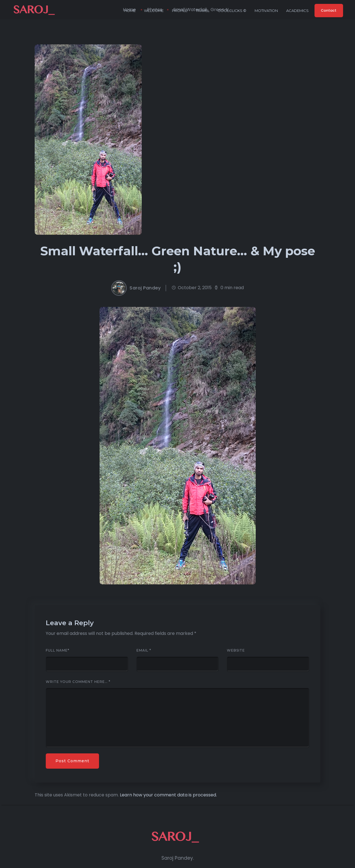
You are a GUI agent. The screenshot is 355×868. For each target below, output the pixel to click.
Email (144, 650)
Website (236, 650)
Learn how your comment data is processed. (168, 795)
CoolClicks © (230, 11)
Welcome (152, 11)
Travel (201, 11)
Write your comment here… (78, 682)
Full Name (58, 650)
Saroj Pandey (145, 288)
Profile (178, 11)
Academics (296, 11)
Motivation (265, 11)
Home (128, 11)
